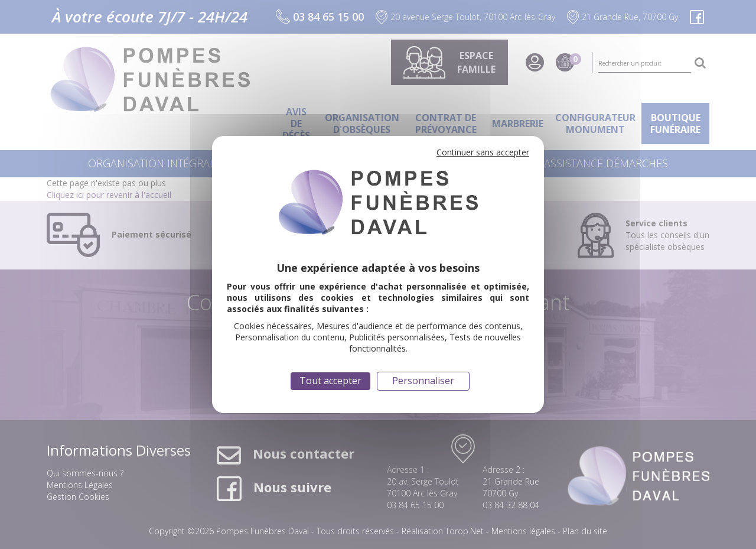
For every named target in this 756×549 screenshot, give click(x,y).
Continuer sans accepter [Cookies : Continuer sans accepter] (483, 152)
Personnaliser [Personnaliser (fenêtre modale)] (423, 381)
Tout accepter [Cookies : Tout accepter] (330, 381)
